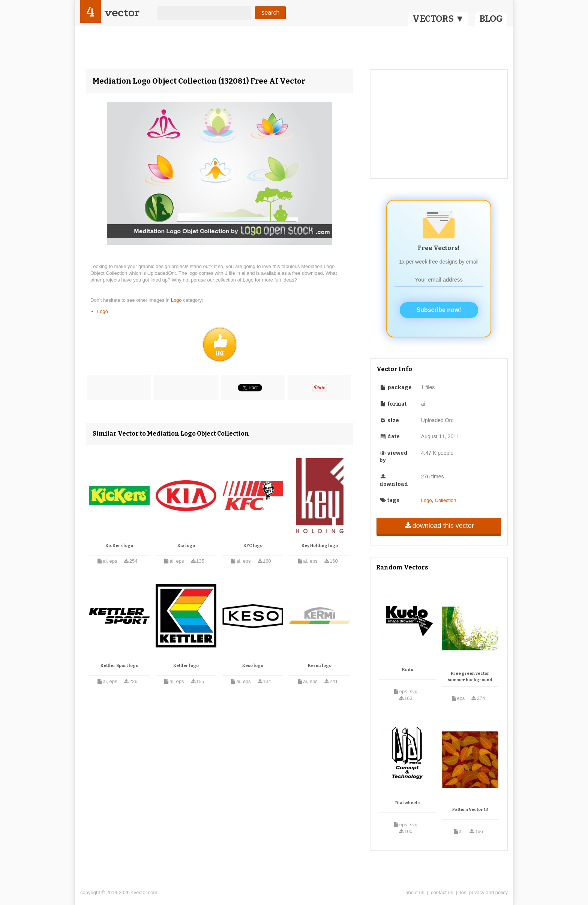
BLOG (491, 19)
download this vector (439, 526)
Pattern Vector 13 (470, 810)
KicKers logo (119, 546)
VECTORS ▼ (438, 19)
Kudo (408, 670)
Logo (177, 300)
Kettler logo (186, 666)
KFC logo (253, 546)
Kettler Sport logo (119, 666)
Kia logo (186, 546)
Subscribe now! (439, 310)
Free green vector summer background (470, 677)
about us (415, 892)
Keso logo (253, 666)
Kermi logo (320, 666)
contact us (442, 892)
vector (122, 13)
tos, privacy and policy (484, 892)
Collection (446, 500)
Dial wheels (407, 803)
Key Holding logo (320, 546)
